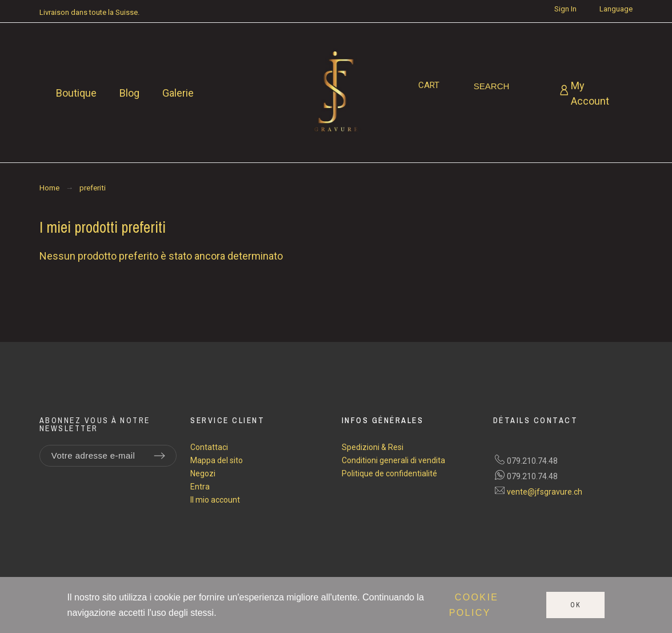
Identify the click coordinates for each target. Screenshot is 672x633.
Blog (129, 93)
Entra (200, 487)
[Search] (492, 86)
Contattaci (209, 447)
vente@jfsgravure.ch (545, 492)
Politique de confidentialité (389, 473)
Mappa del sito (217, 460)
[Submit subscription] (159, 456)
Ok (576, 605)
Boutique (76, 93)
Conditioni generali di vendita (393, 460)
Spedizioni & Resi (373, 447)
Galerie (178, 93)
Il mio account (215, 500)
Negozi (203, 473)
